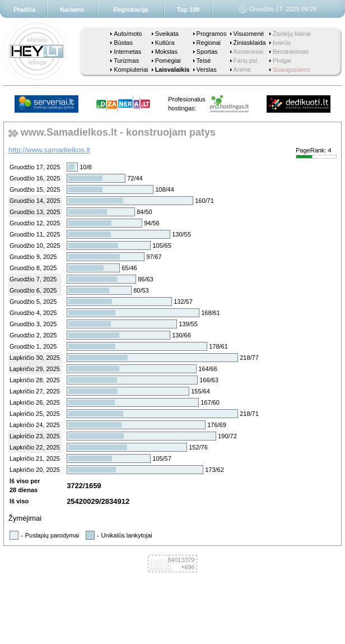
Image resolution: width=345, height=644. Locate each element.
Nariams (72, 10)
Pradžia (24, 10)
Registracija (130, 10)
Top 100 (188, 10)
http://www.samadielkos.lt (49, 150)
